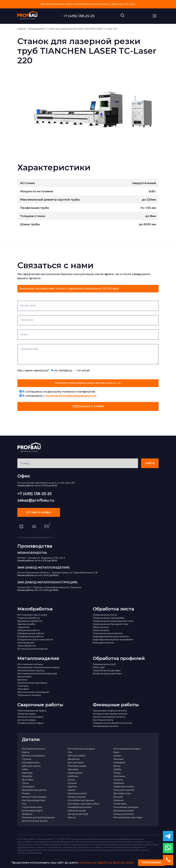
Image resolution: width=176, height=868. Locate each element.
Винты (117, 766)
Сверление (24, 627)
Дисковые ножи (122, 793)
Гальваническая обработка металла (112, 723)
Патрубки (27, 776)
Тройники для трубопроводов (38, 817)
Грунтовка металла (103, 720)
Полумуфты (28, 787)
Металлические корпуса (31, 670)
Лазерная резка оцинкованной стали (113, 621)
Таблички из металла (29, 695)
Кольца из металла (124, 814)
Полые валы (120, 804)
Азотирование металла (106, 726)
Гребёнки (73, 776)
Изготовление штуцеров (81, 749)
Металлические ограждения (33, 692)
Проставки (28, 780)
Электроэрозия (26, 643)
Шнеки (71, 790)
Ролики (26, 793)
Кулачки (72, 783)
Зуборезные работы (28, 630)
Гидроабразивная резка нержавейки (113, 640)
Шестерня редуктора (33, 800)
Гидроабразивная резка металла (111, 636)
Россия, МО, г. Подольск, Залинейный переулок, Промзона (49, 587)
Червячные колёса (124, 787)
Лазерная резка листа (105, 615)
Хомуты (72, 817)
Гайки (25, 769)
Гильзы (117, 773)
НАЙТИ (150, 463)
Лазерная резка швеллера (107, 674)
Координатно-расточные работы (35, 640)
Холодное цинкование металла (110, 714)
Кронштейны (24, 677)
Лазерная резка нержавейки (109, 618)
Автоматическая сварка (30, 717)
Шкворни (119, 800)
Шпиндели (119, 762)
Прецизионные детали (34, 790)
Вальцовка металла (103, 643)
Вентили (118, 797)
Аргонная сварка (27, 720)
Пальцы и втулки (77, 797)
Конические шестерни (126, 807)
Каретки (72, 787)
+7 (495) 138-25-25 (79, 16)
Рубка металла (101, 630)
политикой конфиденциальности (71, 396)
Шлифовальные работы (30, 636)
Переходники (75, 773)
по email (82, 370)
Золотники (119, 776)
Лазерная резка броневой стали (111, 624)
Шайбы (117, 769)
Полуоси (118, 780)
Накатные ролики (77, 793)
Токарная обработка (29, 618)
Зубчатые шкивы (77, 811)
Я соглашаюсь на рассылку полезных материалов (57, 392)
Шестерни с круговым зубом (83, 804)
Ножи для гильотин (124, 790)
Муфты (26, 752)
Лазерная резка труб (104, 664)
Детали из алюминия (33, 756)
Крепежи (22, 680)
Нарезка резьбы (26, 624)
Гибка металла (101, 627)
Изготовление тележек (30, 664)
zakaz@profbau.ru (36, 500)
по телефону (62, 370)
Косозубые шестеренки (81, 800)
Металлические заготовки (128, 817)
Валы (116, 752)
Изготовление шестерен (127, 749)
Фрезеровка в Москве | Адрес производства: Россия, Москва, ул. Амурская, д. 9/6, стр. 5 (88, 4)
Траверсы (27, 814)
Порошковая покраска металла (110, 711)
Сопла (25, 783)
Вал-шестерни (76, 762)
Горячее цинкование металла (109, 717)
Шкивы (117, 756)
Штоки (71, 780)
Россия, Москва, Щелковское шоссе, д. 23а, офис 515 (46, 483)
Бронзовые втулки (124, 811)
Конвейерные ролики (80, 807)
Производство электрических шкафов (38, 667)
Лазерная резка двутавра (107, 670)
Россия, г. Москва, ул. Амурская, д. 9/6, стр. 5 (41, 558)
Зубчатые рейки (77, 756)
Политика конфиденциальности (35, 537)
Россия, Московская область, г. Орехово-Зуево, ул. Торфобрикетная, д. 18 (57, 573)
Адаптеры (27, 773)
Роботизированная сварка (32, 711)
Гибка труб (99, 667)
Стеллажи (23, 686)
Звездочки (74, 759)
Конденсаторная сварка (30, 723)
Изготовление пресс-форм (32, 615)
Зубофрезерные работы (31, 633)
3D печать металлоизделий (32, 649)
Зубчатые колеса (31, 766)
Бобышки (119, 783)
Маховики (73, 769)
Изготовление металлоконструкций (37, 674)
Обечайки (23, 689)
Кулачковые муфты (32, 811)
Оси (70, 752)
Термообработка (27, 646)
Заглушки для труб (78, 814)
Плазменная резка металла (108, 633)
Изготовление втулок (34, 749)
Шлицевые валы (31, 762)
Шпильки (118, 759)
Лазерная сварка (27, 714)
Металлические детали (35, 821)
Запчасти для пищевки (34, 797)
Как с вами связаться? (53, 370)
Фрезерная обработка (30, 621)
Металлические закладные (32, 683)
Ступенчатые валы (32, 807)
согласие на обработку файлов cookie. (107, 863)
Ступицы (27, 759)
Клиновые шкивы (77, 766)
